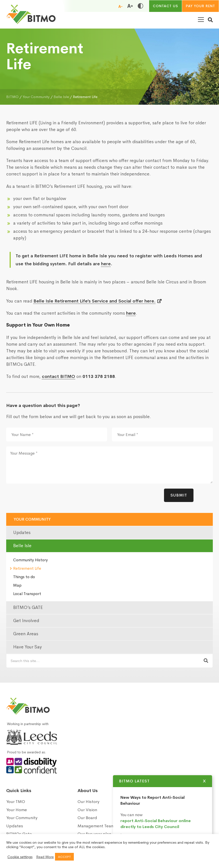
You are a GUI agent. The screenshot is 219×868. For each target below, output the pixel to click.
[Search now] (206, 661)
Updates (22, 533)
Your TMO (16, 802)
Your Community (32, 519)
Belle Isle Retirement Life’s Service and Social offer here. (95, 301)
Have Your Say (27, 647)
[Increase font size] (130, 6)
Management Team (96, 826)
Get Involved (26, 621)
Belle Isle (22, 546)
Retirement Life (27, 568)
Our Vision (87, 810)
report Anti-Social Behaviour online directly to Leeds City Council (156, 824)
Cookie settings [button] (20, 857)
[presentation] (44, 498)
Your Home (17, 810)
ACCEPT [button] (64, 857)
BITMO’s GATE (28, 607)
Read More (45, 857)
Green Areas (26, 634)
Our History (88, 802)
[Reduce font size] (120, 6)
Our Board (87, 818)
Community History (30, 560)
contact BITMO (58, 376)
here (106, 264)
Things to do (24, 577)
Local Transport (27, 594)
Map (17, 585)
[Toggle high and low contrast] (140, 6)
